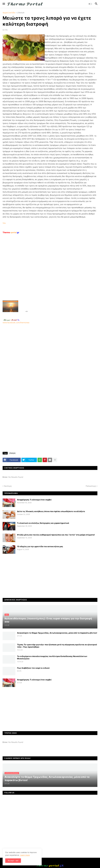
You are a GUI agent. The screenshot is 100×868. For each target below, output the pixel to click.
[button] (4, 4)
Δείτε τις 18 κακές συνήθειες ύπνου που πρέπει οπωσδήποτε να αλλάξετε (51, 511)
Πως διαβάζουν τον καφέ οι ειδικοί (33, 668)
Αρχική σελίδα (9, 13)
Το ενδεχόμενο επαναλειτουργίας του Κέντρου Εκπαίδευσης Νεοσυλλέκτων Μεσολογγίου (52, 657)
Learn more (25, 855)
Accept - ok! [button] (13, 861)
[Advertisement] (48, 273)
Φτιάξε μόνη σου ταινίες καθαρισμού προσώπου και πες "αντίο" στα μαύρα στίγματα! (56, 535)
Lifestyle (21, 13)
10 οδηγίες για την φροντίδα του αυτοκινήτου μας (40, 546)
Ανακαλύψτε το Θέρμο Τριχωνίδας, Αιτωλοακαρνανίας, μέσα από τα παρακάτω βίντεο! (57, 633)
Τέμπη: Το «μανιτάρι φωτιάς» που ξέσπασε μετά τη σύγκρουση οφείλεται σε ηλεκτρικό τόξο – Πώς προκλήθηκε (57, 646)
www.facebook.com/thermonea (50, 357)
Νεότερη (8, 486)
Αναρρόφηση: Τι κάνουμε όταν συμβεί (34, 500)
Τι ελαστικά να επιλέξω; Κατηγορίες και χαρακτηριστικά (43, 523)
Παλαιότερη (91, 486)
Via (4, 223)
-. (11, 320)
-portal (11, 232)
